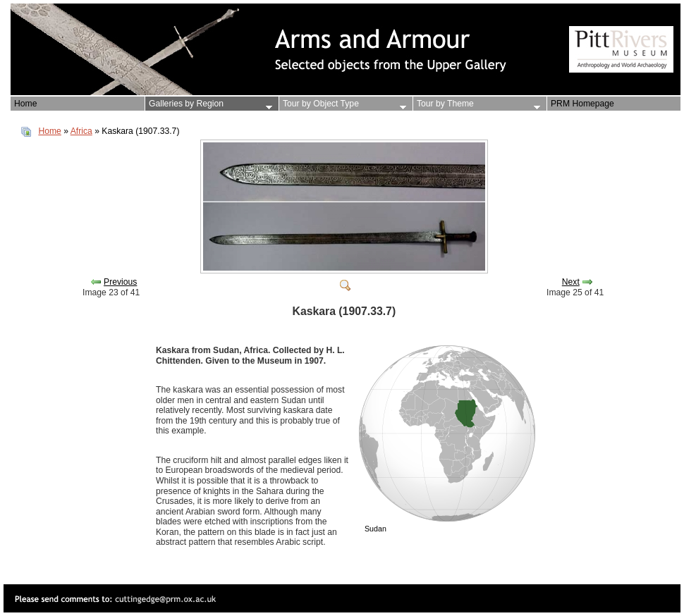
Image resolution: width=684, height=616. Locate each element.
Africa (81, 131)
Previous (120, 282)
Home (49, 131)
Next (571, 282)
